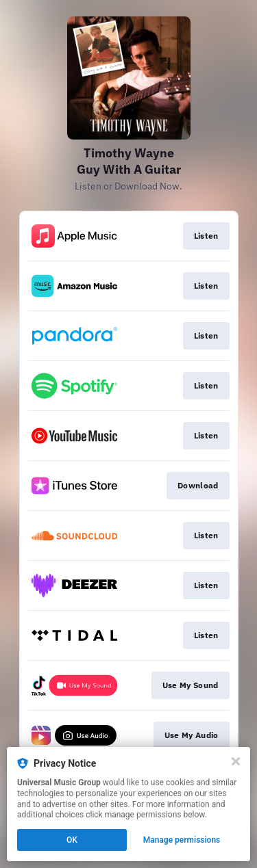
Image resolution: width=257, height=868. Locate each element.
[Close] (236, 761)
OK (72, 840)
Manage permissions (182, 840)
